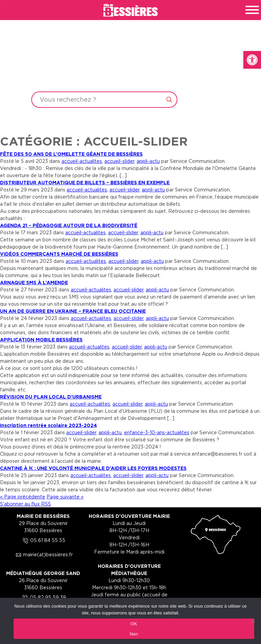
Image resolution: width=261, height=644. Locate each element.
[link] (252, 60)
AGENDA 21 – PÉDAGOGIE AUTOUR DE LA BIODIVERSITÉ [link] (69, 225)
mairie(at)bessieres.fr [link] (43, 554)
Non (134, 634)
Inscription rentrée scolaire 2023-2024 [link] (48, 425)
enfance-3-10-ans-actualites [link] (157, 432)
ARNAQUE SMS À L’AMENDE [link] (34, 282)
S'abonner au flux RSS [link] (25, 504)
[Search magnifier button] (169, 100)
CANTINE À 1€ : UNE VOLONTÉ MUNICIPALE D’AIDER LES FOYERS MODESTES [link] (93, 468)
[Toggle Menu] (252, 10)
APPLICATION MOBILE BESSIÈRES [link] (41, 340)
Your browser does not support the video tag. (130, 65)
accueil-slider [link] (119, 161)
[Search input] (101, 100)
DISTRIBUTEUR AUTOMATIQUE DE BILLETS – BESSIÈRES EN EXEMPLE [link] (85, 182)
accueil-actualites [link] (82, 161)
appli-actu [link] (148, 161)
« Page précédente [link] (23, 497)
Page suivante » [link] (65, 497)
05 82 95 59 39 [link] (43, 597)
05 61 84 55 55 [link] (43, 540)
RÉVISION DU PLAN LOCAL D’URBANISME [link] (51, 397)
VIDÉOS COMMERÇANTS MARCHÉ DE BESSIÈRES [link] (59, 254)
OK (134, 624)
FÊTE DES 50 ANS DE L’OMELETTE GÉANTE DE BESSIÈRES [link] (71, 154)
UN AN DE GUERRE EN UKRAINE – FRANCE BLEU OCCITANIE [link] (73, 311)
